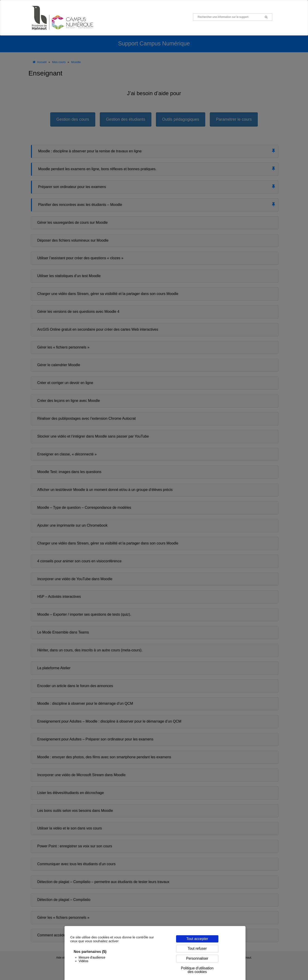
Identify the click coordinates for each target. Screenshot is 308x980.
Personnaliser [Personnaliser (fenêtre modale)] (197, 958)
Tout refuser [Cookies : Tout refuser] (197, 948)
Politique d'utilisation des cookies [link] (197, 970)
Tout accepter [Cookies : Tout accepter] (197, 939)
